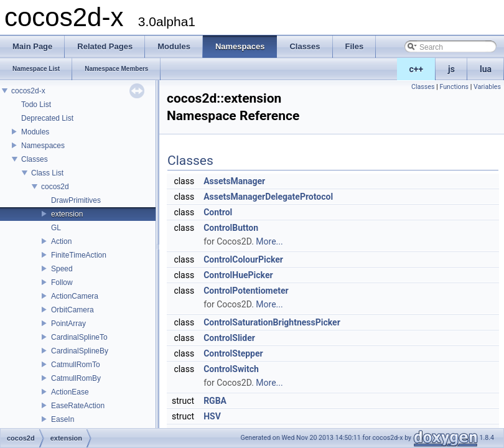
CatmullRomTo (76, 365)
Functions (454, 87)
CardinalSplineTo (79, 337)
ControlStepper (233, 353)
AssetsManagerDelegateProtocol (268, 197)
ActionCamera (75, 296)
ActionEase (70, 392)
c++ (417, 69)
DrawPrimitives (76, 200)
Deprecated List (47, 118)
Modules (35, 132)
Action (61, 241)
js (451, 69)
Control (218, 212)
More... (269, 241)
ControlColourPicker (243, 259)
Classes (35, 159)
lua (486, 69)
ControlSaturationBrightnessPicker (272, 322)
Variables (487, 87)
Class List (47, 173)
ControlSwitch (231, 369)
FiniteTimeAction (79, 255)
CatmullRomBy (76, 378)
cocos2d (55, 187)
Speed (62, 269)
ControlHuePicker (238, 275)
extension (67, 214)
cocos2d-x (28, 91)
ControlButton (231, 228)
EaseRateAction (78, 406)
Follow (62, 282)
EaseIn (63, 419)
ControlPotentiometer (246, 291)
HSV (212, 416)
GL (56, 228)
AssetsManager (234, 181)
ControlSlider (229, 338)
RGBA (215, 401)
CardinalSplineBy (80, 351)
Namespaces (43, 146)
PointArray (68, 324)
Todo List (36, 105)
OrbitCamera (72, 310)
